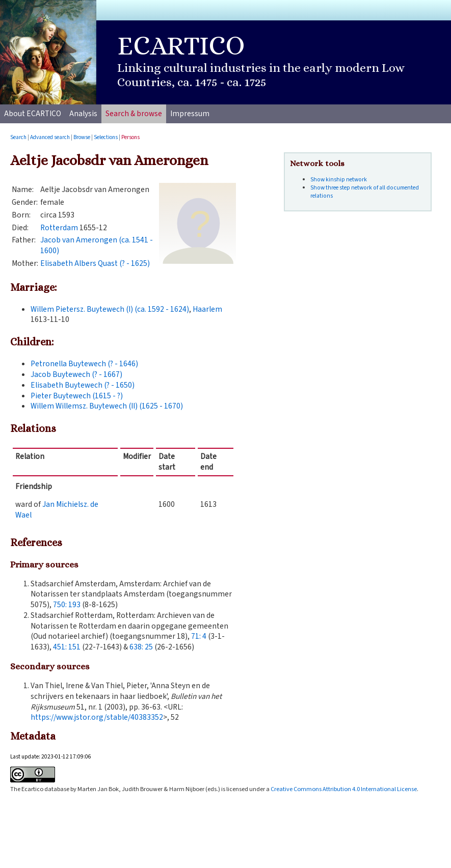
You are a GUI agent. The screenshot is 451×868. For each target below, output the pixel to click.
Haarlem (207, 309)
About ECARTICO (33, 114)
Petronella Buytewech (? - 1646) (84, 364)
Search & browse (134, 114)
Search (18, 137)
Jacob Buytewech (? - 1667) (76, 374)
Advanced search (50, 137)
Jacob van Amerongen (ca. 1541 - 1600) (97, 245)
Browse (82, 137)
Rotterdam (59, 228)
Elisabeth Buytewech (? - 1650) (83, 385)
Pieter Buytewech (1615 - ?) (77, 396)
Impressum (190, 114)
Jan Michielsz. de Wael (57, 510)
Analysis (83, 114)
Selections (106, 137)
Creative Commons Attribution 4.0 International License (344, 789)
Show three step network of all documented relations (365, 192)
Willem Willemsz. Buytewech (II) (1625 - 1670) (107, 406)
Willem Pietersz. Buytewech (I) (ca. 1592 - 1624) (110, 309)
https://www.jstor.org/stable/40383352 (97, 717)
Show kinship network (339, 180)
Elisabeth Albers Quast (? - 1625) (95, 263)
